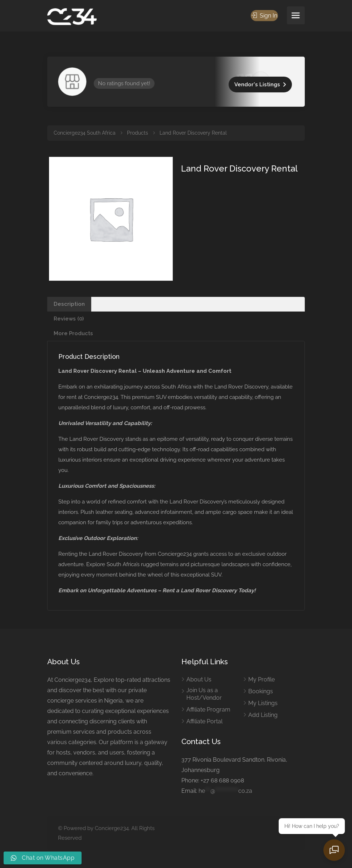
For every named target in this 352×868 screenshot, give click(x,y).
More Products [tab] (73, 333)
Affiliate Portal (204, 721)
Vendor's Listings (257, 85)
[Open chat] (334, 850)
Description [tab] (69, 304)
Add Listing (263, 715)
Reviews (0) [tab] (69, 319)
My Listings (263, 703)
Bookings (261, 691)
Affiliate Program (208, 710)
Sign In (264, 16)
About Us (199, 679)
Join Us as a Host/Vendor (204, 694)
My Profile (261, 679)
